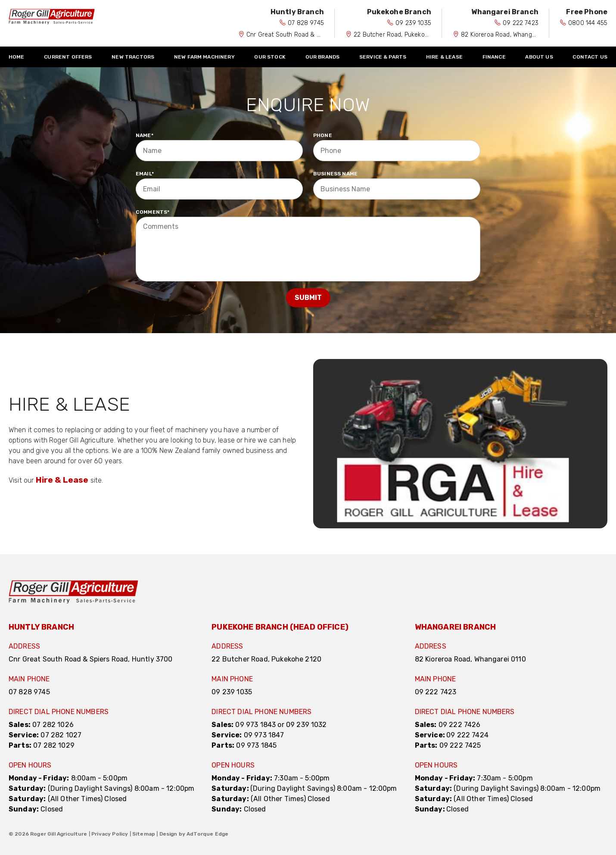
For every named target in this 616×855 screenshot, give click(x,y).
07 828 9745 (306, 23)
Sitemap (144, 834)
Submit (308, 298)
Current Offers (68, 57)
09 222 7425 (460, 745)
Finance (494, 57)
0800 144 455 (588, 23)
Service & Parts (383, 57)
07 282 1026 (53, 725)
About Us (539, 57)
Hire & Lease (444, 57)
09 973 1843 (255, 725)
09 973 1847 (264, 735)
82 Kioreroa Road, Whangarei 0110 (509, 35)
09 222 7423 (521, 23)
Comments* (152, 212)
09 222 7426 (460, 725)
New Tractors (133, 57)
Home (17, 57)
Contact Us (590, 57)
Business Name (335, 174)
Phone (323, 135)
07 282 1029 (54, 745)
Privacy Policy (110, 834)
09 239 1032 (306, 725)
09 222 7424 (467, 735)
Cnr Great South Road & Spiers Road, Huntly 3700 (317, 35)
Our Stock (270, 57)
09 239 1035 (413, 23)
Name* (145, 135)
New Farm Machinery (204, 57)
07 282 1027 (61, 735)
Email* (145, 174)
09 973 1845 (256, 745)
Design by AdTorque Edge (194, 834)
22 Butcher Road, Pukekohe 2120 (400, 35)
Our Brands (323, 57)
